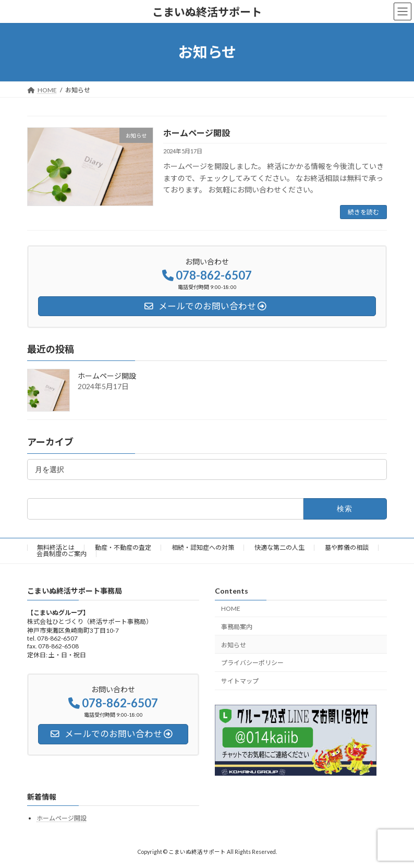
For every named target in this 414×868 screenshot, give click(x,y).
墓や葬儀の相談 (347, 547)
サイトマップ (240, 681)
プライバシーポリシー (252, 663)
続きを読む (363, 212)
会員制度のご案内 (62, 554)
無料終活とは (56, 547)
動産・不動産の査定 (123, 547)
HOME (231, 608)
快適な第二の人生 (279, 547)
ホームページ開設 (197, 133)
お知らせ (234, 645)
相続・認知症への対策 (203, 547)
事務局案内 (237, 627)
